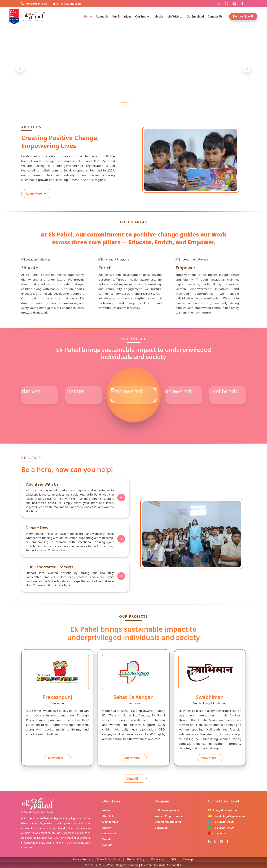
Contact (107, 845)
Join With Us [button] (175, 16)
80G (173, 859)
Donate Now (243, 16)
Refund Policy (136, 859)
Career (107, 828)
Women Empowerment (169, 816)
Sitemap (188, 859)
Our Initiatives (122, 16)
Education (161, 828)
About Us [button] (102, 16)
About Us (108, 816)
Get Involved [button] (195, 16)
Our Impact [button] (143, 16)
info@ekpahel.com (225, 810)
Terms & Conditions (109, 859)
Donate (107, 839)
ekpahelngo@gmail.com (229, 816)
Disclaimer (158, 859)
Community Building (168, 822)
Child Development (167, 810)
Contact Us (215, 16)
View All (135, 779)
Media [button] (159, 16)
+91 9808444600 (224, 822)
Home (88, 16)
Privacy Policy (81, 859)
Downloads (110, 833)
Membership (110, 822)
